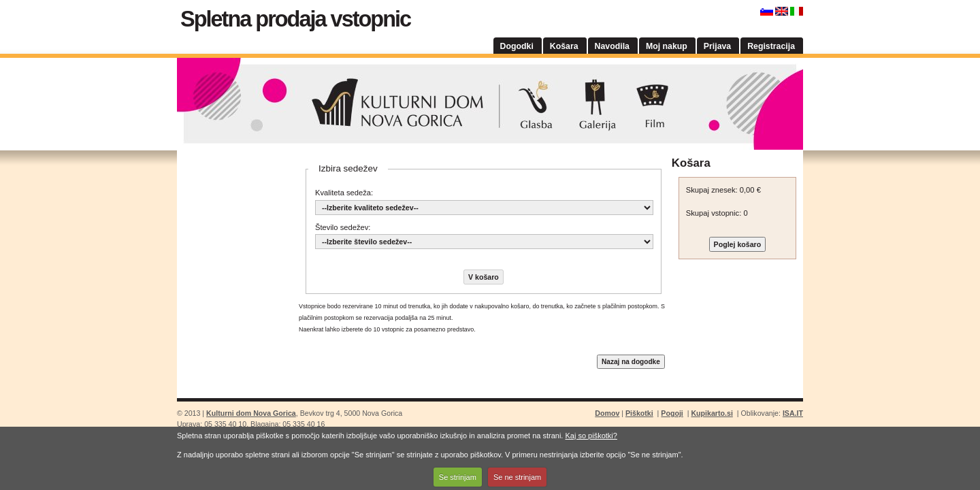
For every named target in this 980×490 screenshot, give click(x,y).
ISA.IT (793, 413)
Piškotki (639, 413)
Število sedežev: (343, 227)
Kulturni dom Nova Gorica (490, 104)
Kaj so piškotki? (591, 436)
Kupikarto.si (712, 413)
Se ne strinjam (517, 477)
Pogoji (672, 413)
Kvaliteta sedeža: (344, 193)
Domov (607, 413)
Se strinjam (458, 477)
